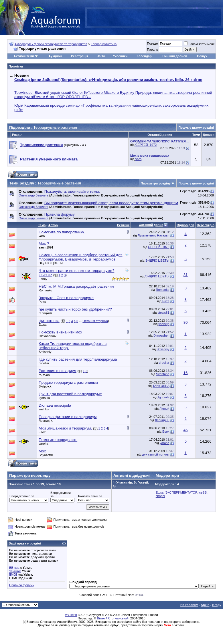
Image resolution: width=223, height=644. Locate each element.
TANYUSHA (161, 386)
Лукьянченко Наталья (153, 235)
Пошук (202, 56)
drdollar (44, 363)
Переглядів (206, 225)
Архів (205, 605)
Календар (144, 56)
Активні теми (24, 56)
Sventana (163, 374)
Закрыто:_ (66, 298)
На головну (189, 605)
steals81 (164, 313)
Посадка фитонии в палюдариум (68, 417)
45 (186, 430)
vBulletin (71, 615)
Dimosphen (161, 335)
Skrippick (45, 386)
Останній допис (151, 225)
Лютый (164, 409)
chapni (160, 496)
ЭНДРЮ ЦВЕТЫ (51, 263)
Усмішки (15, 571)
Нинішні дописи (175, 56)
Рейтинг (123, 225)
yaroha (44, 444)
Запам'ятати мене (199, 44)
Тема (42, 225)
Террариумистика (104, 44)
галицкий (45, 313)
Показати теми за (89, 496)
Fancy (43, 279)
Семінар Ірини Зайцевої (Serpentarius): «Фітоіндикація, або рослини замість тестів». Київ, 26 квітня (108, 80)
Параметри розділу (156, 183)
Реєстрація (80, 56)
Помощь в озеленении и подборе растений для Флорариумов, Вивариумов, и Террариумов (81, 257)
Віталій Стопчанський (113, 618)
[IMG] (13, 575)
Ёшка (43, 325)
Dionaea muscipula (55, 405)
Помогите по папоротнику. (62, 232)
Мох (42, 451)
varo (138, 159)
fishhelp (164, 324)
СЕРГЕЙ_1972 (146, 145)
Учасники (120, 56)
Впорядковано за (22, 496)
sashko (44, 409)
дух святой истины (156, 454)
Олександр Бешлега (33, 195)
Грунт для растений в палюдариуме (70, 394)
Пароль (152, 49)
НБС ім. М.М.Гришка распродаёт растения (76, 286)
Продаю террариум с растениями (68, 382)
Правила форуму (22, 585)
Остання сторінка (95, 321)
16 (186, 373)
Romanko (45, 290)
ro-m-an (44, 375)
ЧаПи (101, 56)
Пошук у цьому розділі (196, 128)
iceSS (203, 492)
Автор (53, 225)
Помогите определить (58, 440)
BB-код (14, 568)
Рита (42, 302)
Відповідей (186, 225)
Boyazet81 (46, 455)
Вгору (217, 605)
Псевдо (152, 43)
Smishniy (45, 352)
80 (186, 322)
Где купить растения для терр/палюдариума (78, 359)
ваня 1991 (46, 247)
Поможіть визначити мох (60, 332)
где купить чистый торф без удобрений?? (75, 309)
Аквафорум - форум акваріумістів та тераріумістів (51, 44)
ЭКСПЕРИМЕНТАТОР (181, 492)
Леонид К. (46, 421)
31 (186, 275)
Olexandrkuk (48, 336)
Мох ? (44, 244)
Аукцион (55, 56)
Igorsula (44, 398)
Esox (42, 432)
